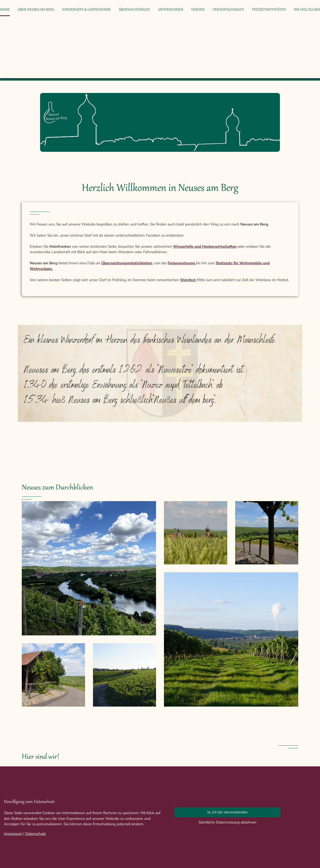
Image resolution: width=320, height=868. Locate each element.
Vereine (198, 10)
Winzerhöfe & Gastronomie (86, 10)
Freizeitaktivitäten (269, 10)
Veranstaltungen (228, 10)
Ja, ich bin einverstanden (228, 812)
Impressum (13, 834)
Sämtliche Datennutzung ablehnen (228, 822)
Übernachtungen (134, 10)
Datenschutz (36, 834)
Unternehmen (171, 10)
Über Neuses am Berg (36, 10)
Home (5, 10)
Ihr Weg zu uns (307, 10)
